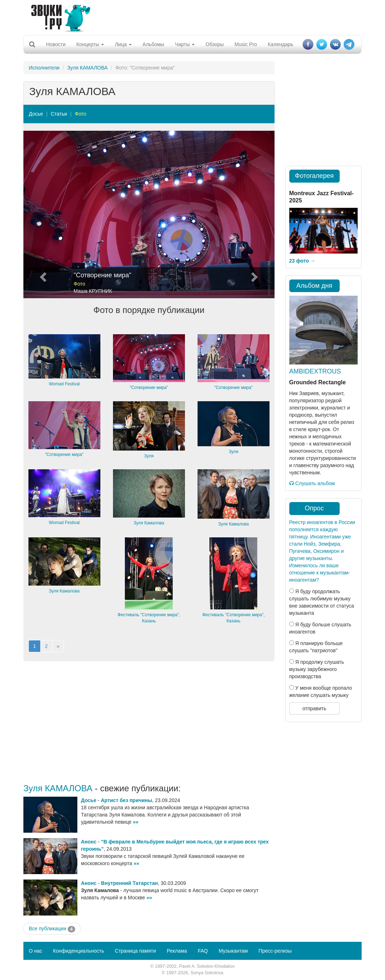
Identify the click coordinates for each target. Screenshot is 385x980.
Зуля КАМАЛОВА (87, 68)
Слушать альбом (312, 483)
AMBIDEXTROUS (315, 371)
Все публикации (52, 929)
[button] (42, 214)
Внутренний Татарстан (130, 883)
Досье (36, 114)
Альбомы (153, 44)
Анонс (89, 842)
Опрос (314, 508)
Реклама (177, 951)
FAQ (203, 951)
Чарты (185, 44)
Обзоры (215, 44)
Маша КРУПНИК (93, 291)
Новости (56, 44)
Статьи (59, 114)
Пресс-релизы (275, 951)
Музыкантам (233, 951)
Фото (81, 114)
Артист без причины (126, 800)
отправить (314, 708)
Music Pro (246, 44)
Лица (123, 44)
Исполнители (44, 68)
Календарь (280, 44)
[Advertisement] (190, 16)
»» (136, 822)
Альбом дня (314, 286)
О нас (35, 951)
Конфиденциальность (78, 951)
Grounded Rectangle (318, 382)
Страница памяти (135, 951)
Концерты (90, 44)
